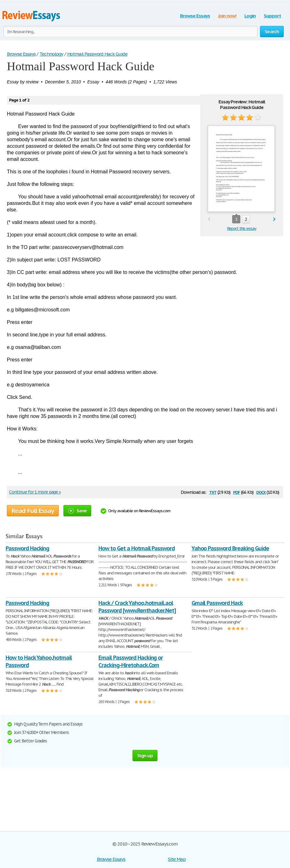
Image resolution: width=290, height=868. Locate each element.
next (275, 219)
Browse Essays (195, 16)
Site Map (177, 859)
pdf (237, 492)
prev (209, 219)
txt (213, 492)
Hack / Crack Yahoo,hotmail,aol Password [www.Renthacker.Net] (137, 607)
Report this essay (242, 228)
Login (250, 16)
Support (272, 16)
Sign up (145, 755)
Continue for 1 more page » (35, 492)
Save (77, 511)
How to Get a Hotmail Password (137, 548)
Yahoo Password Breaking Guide (230, 548)
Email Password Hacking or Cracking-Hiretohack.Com (131, 661)
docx (261, 492)
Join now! (227, 16)
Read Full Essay (33, 511)
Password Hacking (27, 548)
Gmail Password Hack (217, 603)
